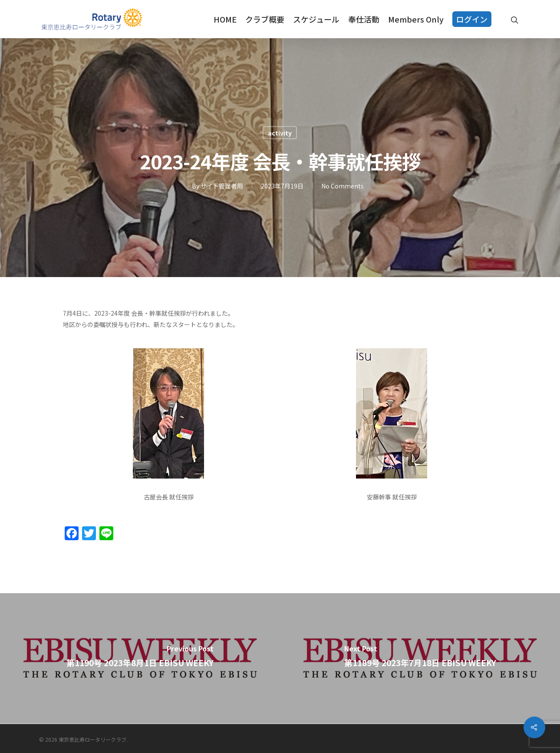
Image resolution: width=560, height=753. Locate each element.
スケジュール (316, 19)
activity (280, 133)
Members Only (416, 19)
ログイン (472, 19)
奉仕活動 (364, 19)
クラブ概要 (265, 19)
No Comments (343, 186)
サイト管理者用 (222, 186)
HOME (225, 19)
